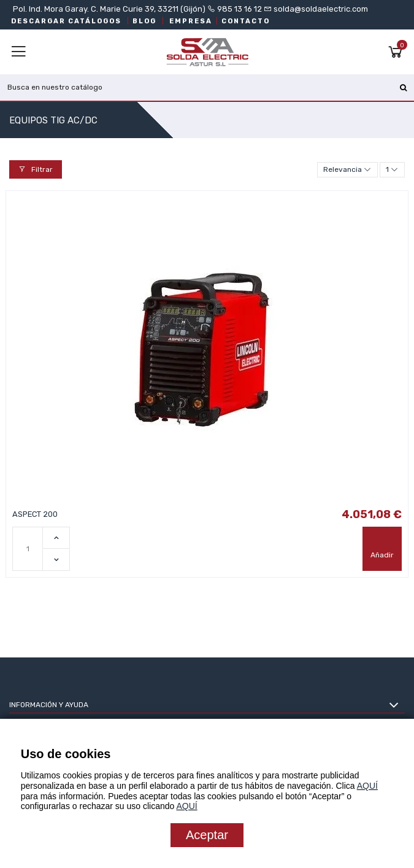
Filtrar (36, 169)
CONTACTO (246, 21)
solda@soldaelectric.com (320, 9)
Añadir (382, 555)
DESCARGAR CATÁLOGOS (66, 21)
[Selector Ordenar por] (347, 170)
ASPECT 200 (35, 514)
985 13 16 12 (240, 9)
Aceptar (207, 835)
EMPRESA (191, 21)
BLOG (144, 21)
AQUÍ (367, 786)
